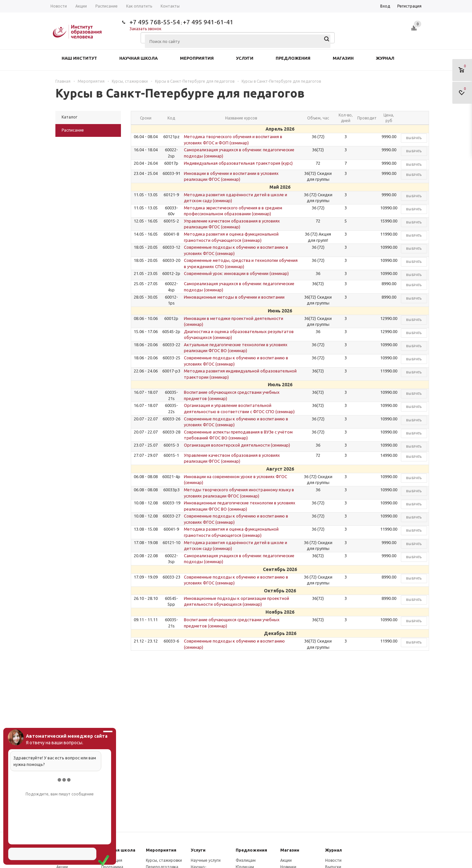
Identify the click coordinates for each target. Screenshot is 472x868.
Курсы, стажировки (164, 860)
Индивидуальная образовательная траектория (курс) (238, 163)
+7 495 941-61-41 (208, 22)
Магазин (343, 58)
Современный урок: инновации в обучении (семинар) (236, 273)
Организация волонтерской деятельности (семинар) (237, 445)
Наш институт (79, 58)
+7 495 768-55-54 (155, 22)
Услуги (245, 58)
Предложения (293, 58)
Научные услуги (206, 860)
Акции (286, 860)
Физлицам (246, 860)
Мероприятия (197, 58)
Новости (333, 860)
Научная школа (138, 58)
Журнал (385, 58)
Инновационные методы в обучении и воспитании (234, 297)
